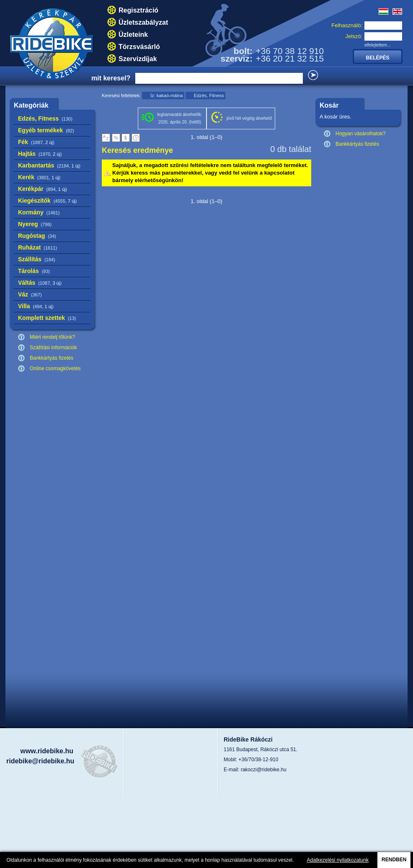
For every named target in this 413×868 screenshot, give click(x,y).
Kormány (39, 212)
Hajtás (40, 154)
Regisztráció (138, 10)
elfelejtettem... (377, 45)
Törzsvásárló (139, 47)
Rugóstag (37, 236)
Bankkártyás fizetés (52, 358)
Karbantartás (49, 165)
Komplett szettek (47, 318)
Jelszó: (354, 36)
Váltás (40, 283)
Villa (36, 306)
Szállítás (37, 259)
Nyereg (35, 224)
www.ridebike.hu (47, 751)
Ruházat (37, 247)
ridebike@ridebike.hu (40, 761)
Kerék (39, 177)
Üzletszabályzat (143, 22)
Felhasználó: (347, 25)
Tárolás (34, 271)
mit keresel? (111, 78)
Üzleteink (133, 35)
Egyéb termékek (46, 130)
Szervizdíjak (138, 59)
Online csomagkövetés (55, 368)
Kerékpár (43, 189)
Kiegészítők (47, 201)
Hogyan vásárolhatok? (360, 134)
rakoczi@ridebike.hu (264, 770)
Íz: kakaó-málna (167, 95)
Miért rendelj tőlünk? (52, 337)
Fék (36, 142)
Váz (30, 294)
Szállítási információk (53, 348)
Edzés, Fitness (45, 118)
